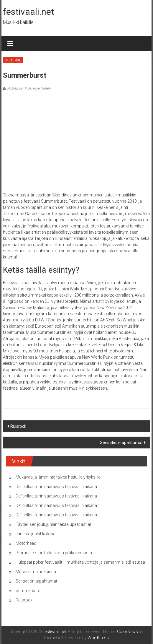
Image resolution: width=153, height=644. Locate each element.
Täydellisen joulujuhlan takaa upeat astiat (53, 524)
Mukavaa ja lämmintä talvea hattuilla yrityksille (58, 477)
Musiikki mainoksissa (36, 572)
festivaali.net (29, 12)
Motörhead (26, 543)
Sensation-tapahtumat (121, 443)
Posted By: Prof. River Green (29, 88)
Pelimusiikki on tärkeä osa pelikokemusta (54, 553)
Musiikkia (13, 60)
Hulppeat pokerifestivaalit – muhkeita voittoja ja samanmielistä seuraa (80, 562)
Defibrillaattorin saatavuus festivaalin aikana (56, 487)
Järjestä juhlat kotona (36, 534)
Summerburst (29, 591)
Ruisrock (18, 426)
